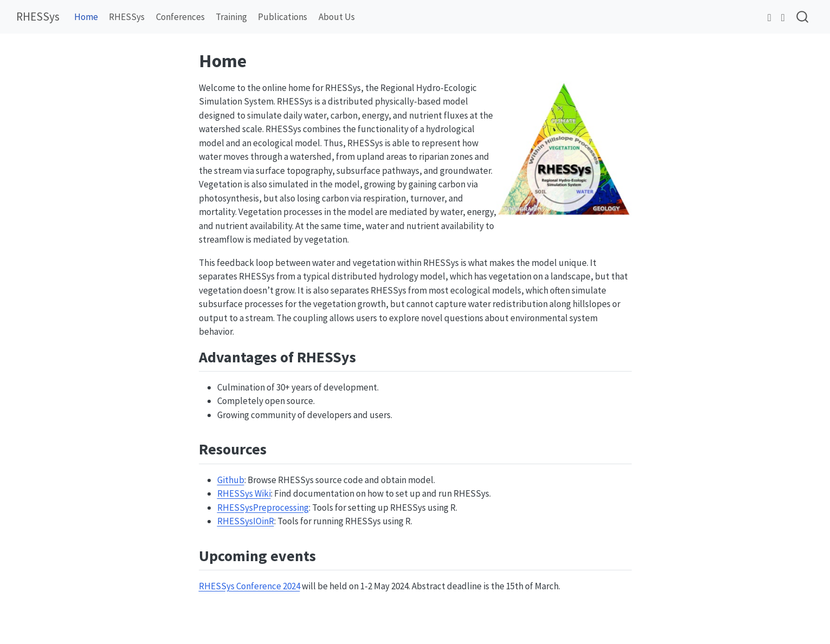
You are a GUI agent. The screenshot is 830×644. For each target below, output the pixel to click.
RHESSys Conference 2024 (249, 586)
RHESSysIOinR (246, 521)
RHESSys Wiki (244, 493)
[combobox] (803, 17)
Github (231, 480)
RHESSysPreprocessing (263, 508)
